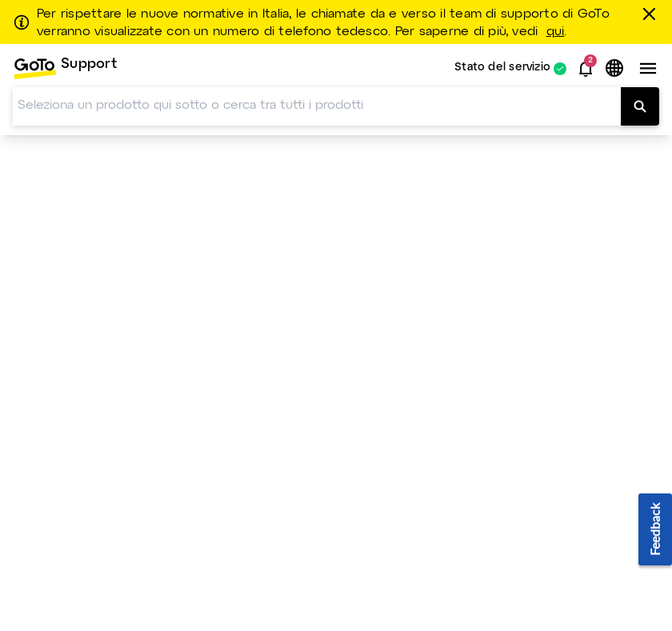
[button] (586, 69)
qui (556, 32)
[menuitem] (65, 68)
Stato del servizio (502, 68)
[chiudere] (652, 14)
